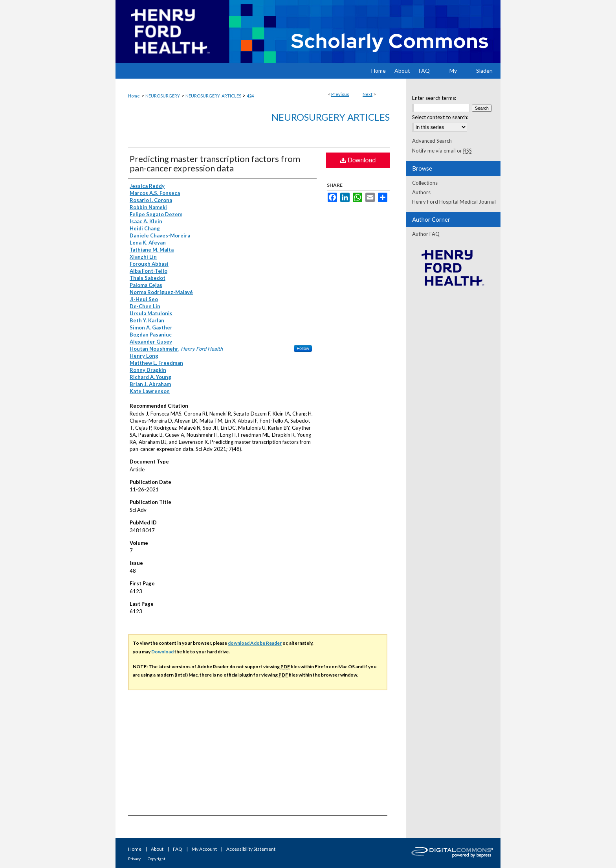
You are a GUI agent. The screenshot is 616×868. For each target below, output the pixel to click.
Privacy (134, 859)
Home (134, 96)
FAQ (178, 849)
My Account (204, 849)
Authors (421, 192)
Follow (303, 348)
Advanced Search (432, 141)
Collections (425, 183)
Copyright (157, 859)
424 (250, 96)
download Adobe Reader (255, 643)
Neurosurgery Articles (331, 117)
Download (358, 160)
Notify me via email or (442, 151)
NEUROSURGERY (163, 96)
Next (368, 94)
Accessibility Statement (251, 849)
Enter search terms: (434, 98)
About (157, 849)
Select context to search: (440, 117)
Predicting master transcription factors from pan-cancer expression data (215, 163)
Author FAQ (426, 234)
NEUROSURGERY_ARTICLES (213, 96)
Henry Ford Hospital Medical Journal (454, 202)
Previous (340, 94)
